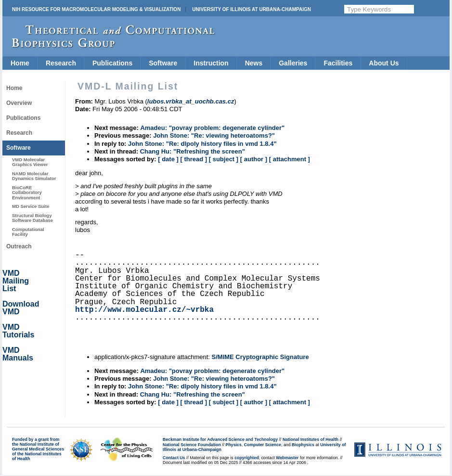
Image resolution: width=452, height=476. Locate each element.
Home (20, 63)
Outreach (19, 246)
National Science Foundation (192, 445)
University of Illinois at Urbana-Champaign (252, 9)
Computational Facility (28, 232)
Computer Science (263, 445)
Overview (19, 103)
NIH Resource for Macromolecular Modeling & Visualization (96, 9)
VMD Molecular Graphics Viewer (30, 162)
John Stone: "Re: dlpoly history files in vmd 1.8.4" (202, 144)
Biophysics (303, 445)
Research (61, 63)
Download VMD (21, 308)
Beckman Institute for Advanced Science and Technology (220, 439)
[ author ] (254, 159)
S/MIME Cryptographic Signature (260, 357)
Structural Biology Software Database (32, 218)
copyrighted (246, 458)
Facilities (338, 63)
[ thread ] (194, 159)
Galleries (293, 63)
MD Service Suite (31, 206)
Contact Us (174, 458)
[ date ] (168, 159)
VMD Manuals (18, 354)
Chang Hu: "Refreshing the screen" (193, 151)
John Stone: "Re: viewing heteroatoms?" (214, 135)
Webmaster (287, 458)
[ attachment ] (290, 159)
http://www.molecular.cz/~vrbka (144, 310)
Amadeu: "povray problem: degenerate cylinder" (212, 128)
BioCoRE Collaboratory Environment (27, 193)
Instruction (211, 63)
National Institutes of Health (310, 439)
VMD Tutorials (18, 331)
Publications (112, 63)
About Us (384, 63)
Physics (234, 445)
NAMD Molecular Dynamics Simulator (34, 176)
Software (163, 63)
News (254, 63)
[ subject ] (224, 159)
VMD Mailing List (16, 281)
